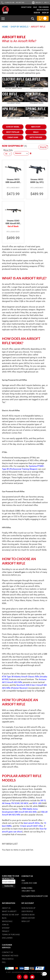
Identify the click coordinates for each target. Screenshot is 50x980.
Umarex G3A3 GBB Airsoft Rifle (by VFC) (13, 222)
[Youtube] (32, 977)
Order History (28, 918)
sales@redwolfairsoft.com (35, 896)
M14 (35, 803)
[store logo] (5, 10)
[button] (38, 2)
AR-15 (43, 801)
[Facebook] (19, 977)
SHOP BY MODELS (19, 27)
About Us (6, 908)
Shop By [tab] (43, 147)
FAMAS (41, 806)
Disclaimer (7, 938)
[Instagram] (26, 977)
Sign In (37, 13)
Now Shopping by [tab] (13, 146)
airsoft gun (20, 572)
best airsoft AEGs (32, 823)
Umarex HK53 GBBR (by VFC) (37, 181)
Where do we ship (10, 915)
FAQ (4, 962)
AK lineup (6, 803)
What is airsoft (9, 911)
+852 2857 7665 (28, 891)
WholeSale (7, 921)
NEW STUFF (36, 127)
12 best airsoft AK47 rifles (31, 826)
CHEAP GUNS (13, 137)
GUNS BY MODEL (13, 127)
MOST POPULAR (13, 132)
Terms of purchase (11, 935)
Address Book (28, 915)
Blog (4, 918)
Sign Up (45, 13)
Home (5, 27)
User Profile (27, 911)
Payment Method (10, 956)
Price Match (8, 959)
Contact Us (7, 952)
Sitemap (6, 928)
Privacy (6, 931)
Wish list (26, 921)
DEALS (36, 132)
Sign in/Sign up (28, 908)
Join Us (5, 925)
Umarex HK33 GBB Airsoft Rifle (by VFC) (13, 181)
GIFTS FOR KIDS (36, 137)
